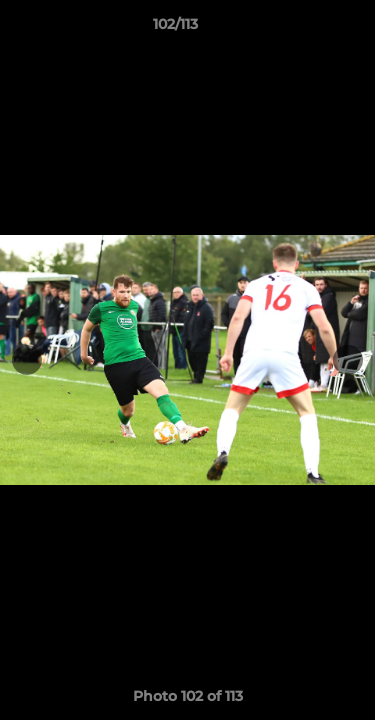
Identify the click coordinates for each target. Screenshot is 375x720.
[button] (303, 29)
